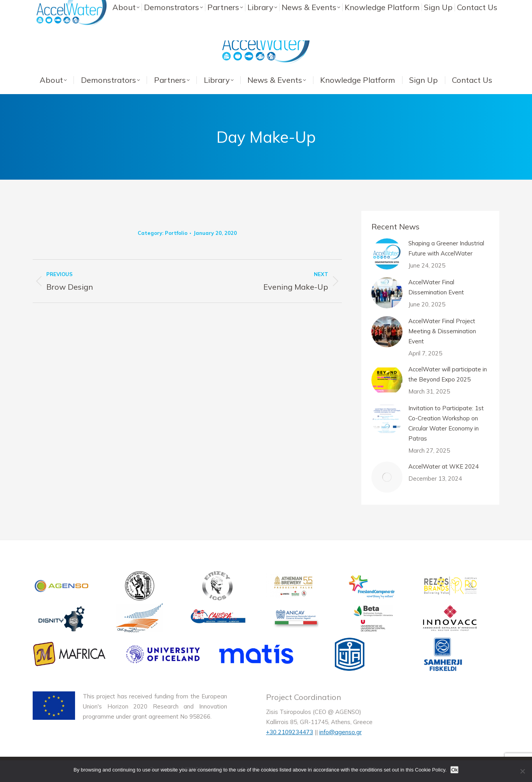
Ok (454, 770)
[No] (522, 771)
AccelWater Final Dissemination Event (436, 287)
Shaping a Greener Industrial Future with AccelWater (446, 248)
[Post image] (387, 254)
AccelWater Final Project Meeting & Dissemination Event (442, 331)
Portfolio (176, 233)
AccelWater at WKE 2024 (444, 466)
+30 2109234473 (290, 732)
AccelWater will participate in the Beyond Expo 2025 (448, 374)
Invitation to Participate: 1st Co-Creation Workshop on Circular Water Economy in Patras (446, 423)
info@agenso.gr (340, 732)
